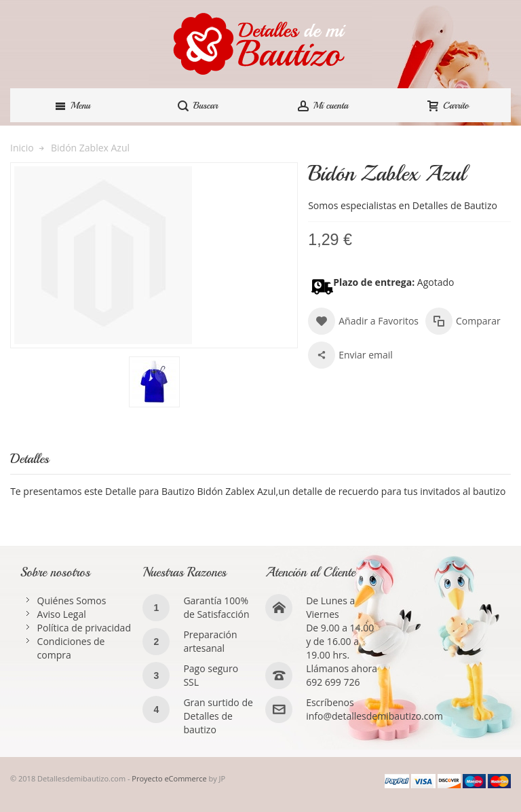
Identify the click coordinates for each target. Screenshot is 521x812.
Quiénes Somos (72, 601)
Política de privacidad (84, 628)
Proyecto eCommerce (169, 778)
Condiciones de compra (71, 648)
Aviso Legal (62, 614)
